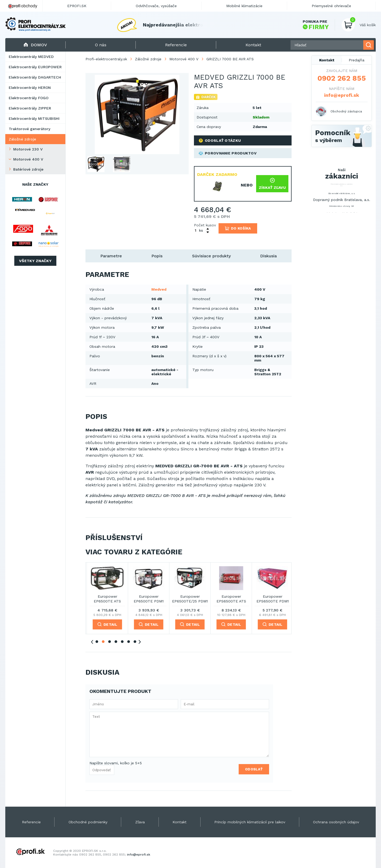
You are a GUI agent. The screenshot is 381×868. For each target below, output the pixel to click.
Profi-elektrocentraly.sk (106, 59)
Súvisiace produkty (211, 256)
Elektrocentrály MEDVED (31, 57)
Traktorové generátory (30, 129)
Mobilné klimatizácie (244, 6)
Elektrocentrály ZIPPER (30, 108)
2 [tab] (103, 642)
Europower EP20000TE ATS (189, 599)
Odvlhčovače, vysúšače (156, 6)
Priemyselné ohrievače (331, 6)
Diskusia (268, 256)
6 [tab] (129, 642)
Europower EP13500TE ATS (106, 599)
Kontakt (327, 60)
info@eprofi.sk (342, 95)
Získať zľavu (272, 184)
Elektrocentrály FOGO (29, 98)
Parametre (111, 256)
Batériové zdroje (28, 169)
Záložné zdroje (22, 139)
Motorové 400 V (28, 159)
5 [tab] (122, 642)
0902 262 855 (342, 78)
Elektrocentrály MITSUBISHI (34, 118)
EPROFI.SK (77, 6)
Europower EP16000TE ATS (148, 599)
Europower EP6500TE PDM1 (271, 599)
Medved (159, 289)
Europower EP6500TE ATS (230, 599)
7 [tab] (135, 642)
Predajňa (357, 60)
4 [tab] (116, 642)
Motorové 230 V (28, 149)
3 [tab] (110, 642)
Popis (157, 256)
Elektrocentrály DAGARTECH (35, 77)
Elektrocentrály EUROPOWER (35, 67)
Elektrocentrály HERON (30, 88)
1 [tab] (97, 642)
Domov (35, 45)
